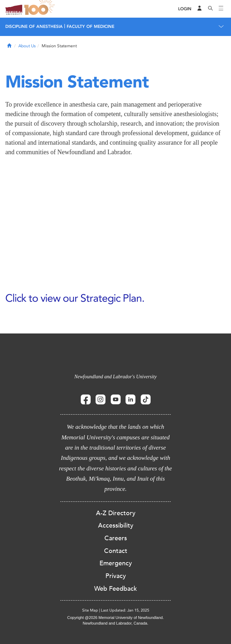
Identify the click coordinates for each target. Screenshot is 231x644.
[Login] (185, 9)
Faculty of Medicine (90, 26)
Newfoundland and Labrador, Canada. (116, 623)
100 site (41, 9)
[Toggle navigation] (221, 9)
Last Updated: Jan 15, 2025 (125, 610)
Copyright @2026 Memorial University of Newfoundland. (115, 618)
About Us (27, 46)
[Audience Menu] (200, 9)
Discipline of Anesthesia (34, 26)
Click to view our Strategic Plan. (75, 298)
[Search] (211, 9)
